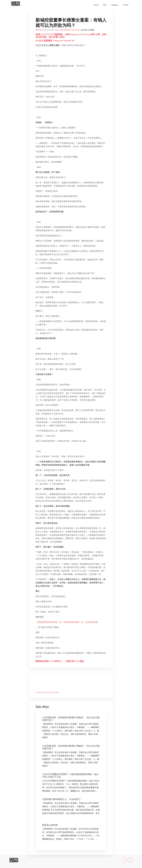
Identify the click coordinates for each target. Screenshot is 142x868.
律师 (61, 30)
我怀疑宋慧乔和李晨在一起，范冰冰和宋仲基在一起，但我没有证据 (67, 622)
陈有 (69, 30)
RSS (105, 5)
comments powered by (47, 692)
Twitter (126, 5)
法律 (73, 30)
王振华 (77, 30)
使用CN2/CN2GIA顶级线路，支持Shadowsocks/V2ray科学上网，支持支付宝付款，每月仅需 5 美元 (71, 36)
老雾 (39, 30)
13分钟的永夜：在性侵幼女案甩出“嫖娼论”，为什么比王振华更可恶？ (71, 719)
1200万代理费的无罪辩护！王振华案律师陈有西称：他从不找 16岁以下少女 (70, 776)
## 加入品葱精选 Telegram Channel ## (55, 41)
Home (96, 5)
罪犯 (65, 30)
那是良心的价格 (50, 825)
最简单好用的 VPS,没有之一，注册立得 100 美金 (60, 661)
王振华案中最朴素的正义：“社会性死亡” (62, 799)
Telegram (115, 5)
